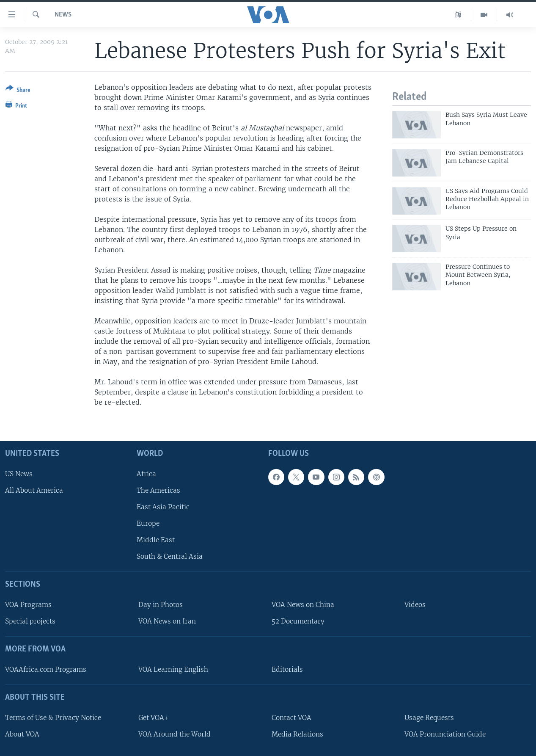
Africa (146, 473)
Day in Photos (161, 605)
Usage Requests (429, 718)
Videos (415, 605)
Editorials (287, 669)
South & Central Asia (170, 556)
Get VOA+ (153, 718)
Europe (148, 523)
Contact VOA (291, 718)
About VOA (22, 734)
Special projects (30, 621)
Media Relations (297, 734)
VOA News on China (303, 605)
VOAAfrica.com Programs (46, 669)
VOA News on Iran (167, 621)
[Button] (18, 91)
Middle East (156, 540)
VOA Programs (28, 605)
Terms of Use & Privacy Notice (53, 718)
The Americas (158, 490)
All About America (34, 490)
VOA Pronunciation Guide (445, 734)
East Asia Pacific (163, 507)
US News (19, 473)
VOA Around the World (175, 734)
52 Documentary (298, 621)
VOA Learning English (173, 669)
